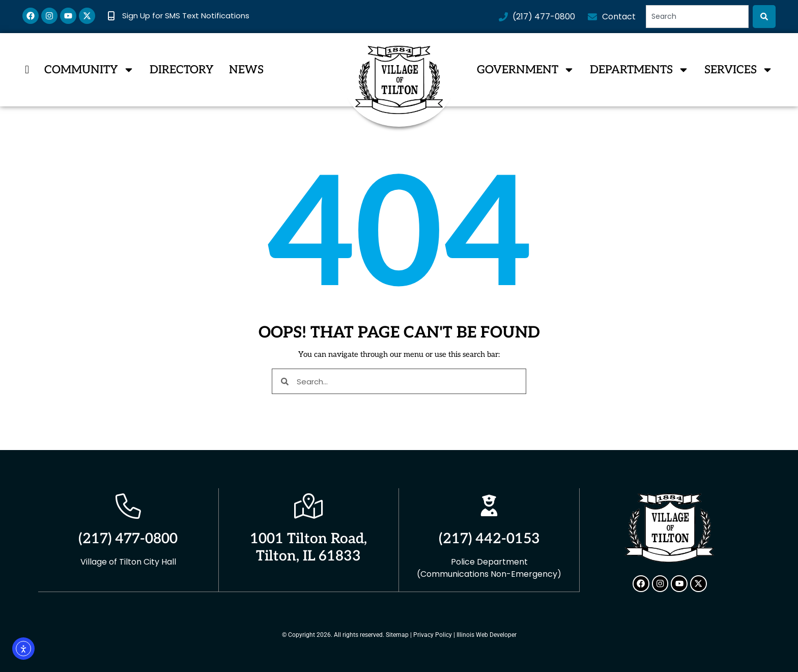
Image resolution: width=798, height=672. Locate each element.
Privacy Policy (433, 634)
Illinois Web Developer (487, 634)
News (246, 70)
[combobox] (697, 17)
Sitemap (397, 634)
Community (89, 70)
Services (739, 70)
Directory (182, 70)
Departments (639, 70)
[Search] (764, 17)
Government (526, 70)
